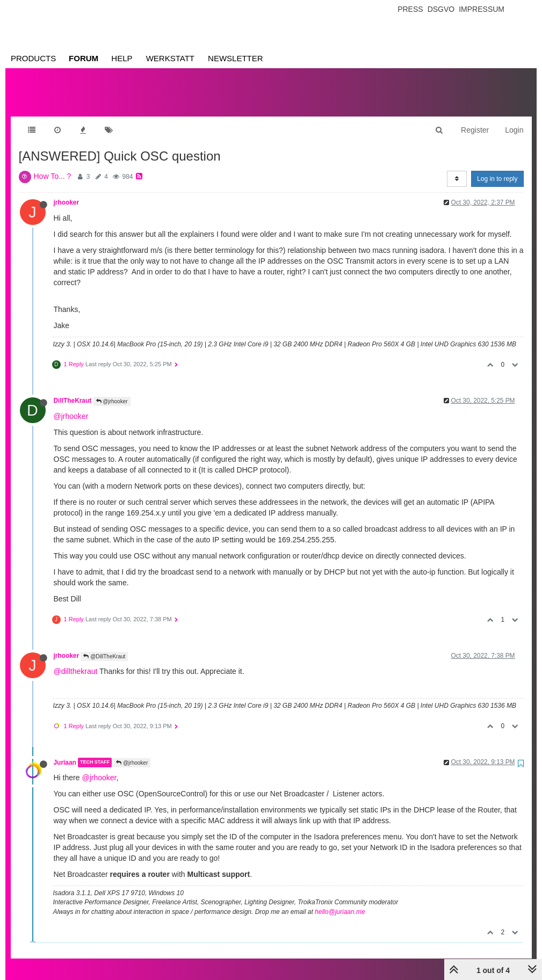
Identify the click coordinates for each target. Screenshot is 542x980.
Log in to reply (497, 168)
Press (410, 9)
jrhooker (67, 192)
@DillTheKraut (104, 646)
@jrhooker (112, 391)
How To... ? (53, 165)
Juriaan (65, 752)
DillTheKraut (73, 390)
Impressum (482, 9)
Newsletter (236, 58)
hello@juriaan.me (340, 901)
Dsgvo (441, 9)
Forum (84, 58)
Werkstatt (170, 58)
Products (33, 58)
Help (122, 58)
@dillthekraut (76, 660)
